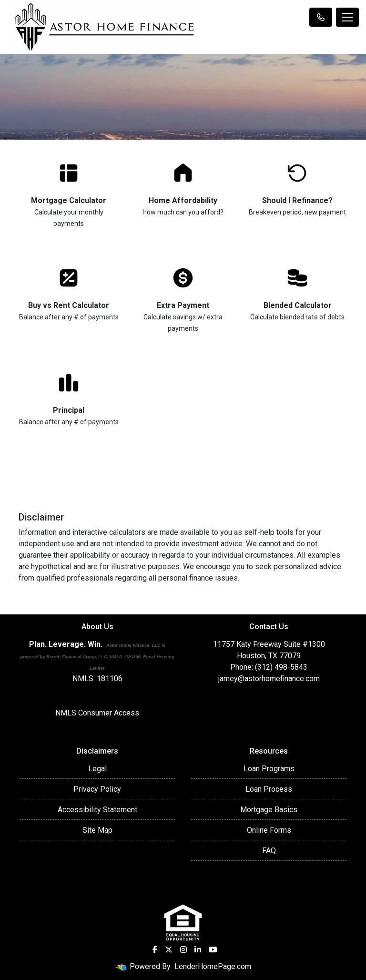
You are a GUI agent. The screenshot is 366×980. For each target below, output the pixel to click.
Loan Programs (269, 769)
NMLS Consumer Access (97, 713)
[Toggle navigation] (347, 17)
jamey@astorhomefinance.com (269, 679)
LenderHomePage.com (213, 966)
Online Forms (269, 830)
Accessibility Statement (97, 810)
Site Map (97, 830)
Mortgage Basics (269, 810)
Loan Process (269, 789)
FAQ (269, 851)
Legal (97, 769)
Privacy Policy (97, 789)
